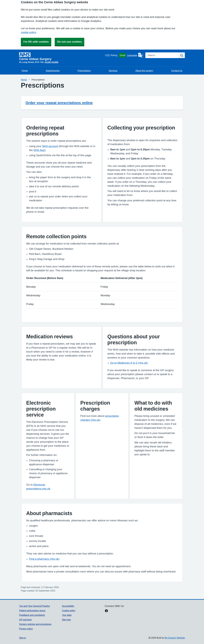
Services (113, 71)
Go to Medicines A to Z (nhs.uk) (129, 363)
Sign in (23, 638)
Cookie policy (69, 610)
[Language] (135, 55)
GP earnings (25, 620)
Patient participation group (32, 610)
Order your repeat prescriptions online (59, 103)
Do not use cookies (69, 42)
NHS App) (39, 150)
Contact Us (177, 71)
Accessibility (68, 606)
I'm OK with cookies (36, 42)
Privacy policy (26, 629)
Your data (67, 615)
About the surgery (144, 71)
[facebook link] (106, 611)
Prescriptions (84, 71)
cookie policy (28, 32)
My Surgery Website (175, 638)
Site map (66, 620)
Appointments (53, 71)
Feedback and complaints (32, 615)
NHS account (50, 146)
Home (25, 71)
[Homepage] (61, 57)
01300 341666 (52, 62)
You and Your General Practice (34, 606)
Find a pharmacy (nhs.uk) (44, 559)
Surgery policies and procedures (35, 624)
